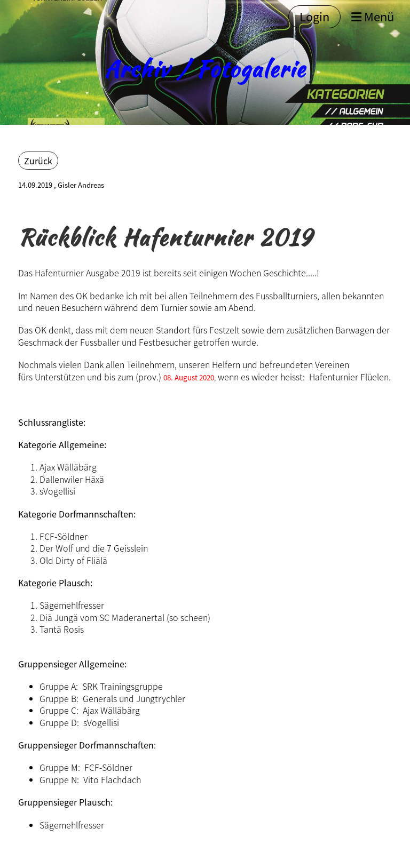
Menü (373, 17)
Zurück (38, 161)
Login (314, 16)
